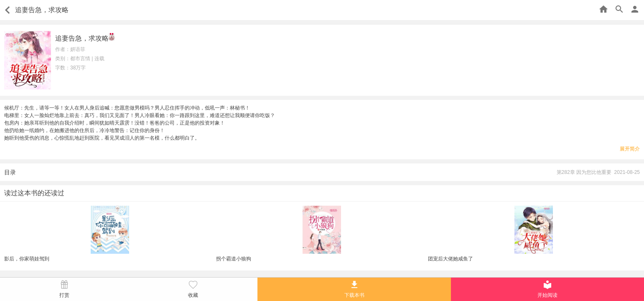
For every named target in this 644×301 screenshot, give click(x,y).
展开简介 (630, 149)
